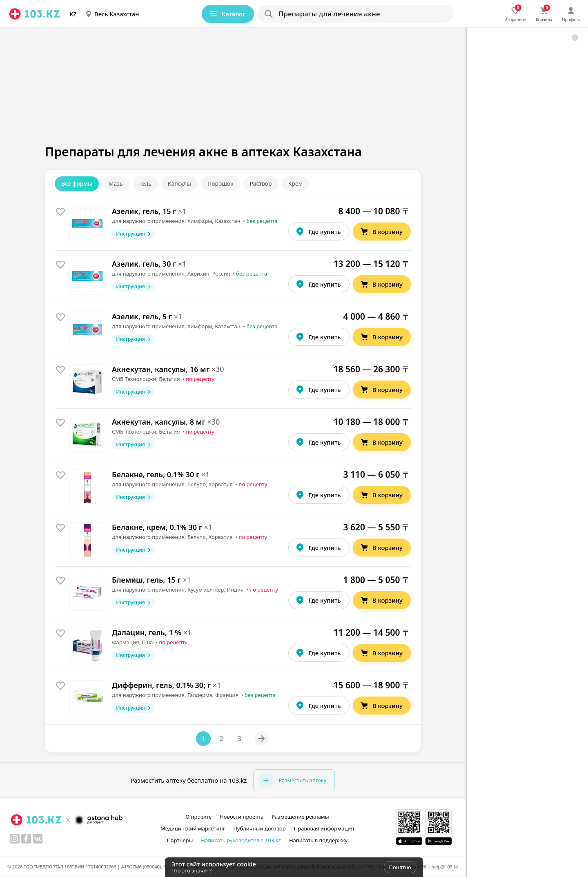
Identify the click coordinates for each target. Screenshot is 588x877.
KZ (73, 14)
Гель (145, 184)
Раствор (261, 184)
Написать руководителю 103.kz (241, 840)
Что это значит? (192, 870)
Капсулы (179, 184)
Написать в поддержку (318, 840)
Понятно (400, 867)
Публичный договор (259, 828)
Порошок (220, 184)
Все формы (77, 184)
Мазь (116, 184)
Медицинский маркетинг (193, 828)
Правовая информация (324, 828)
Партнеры (180, 840)
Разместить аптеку (292, 780)
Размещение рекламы (300, 817)
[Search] (355, 14)
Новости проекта (242, 817)
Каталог (227, 14)
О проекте (198, 817)
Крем (296, 184)
